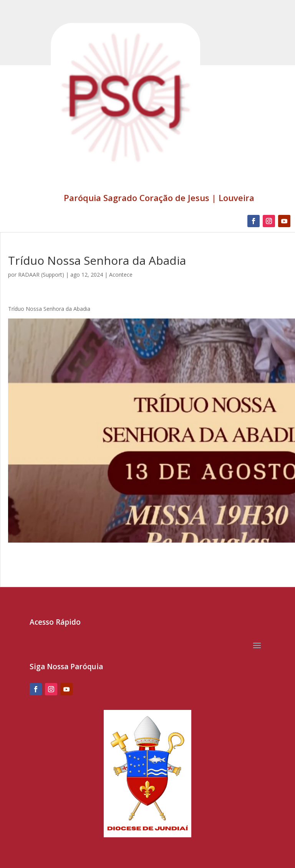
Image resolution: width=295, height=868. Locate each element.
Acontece (121, 275)
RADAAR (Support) (41, 275)
